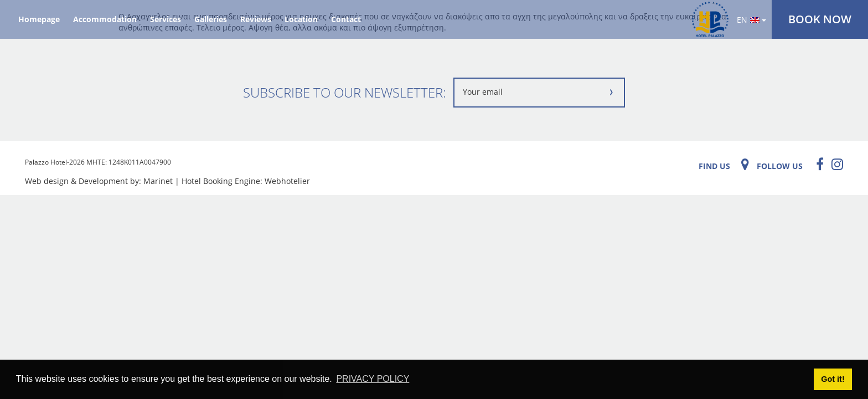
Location (301, 19)
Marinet (158, 181)
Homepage (39, 19)
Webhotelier (287, 181)
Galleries (211, 19)
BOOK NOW (820, 19)
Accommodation (105, 19)
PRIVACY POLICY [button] (373, 379)
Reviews (256, 19)
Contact (346, 19)
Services (166, 19)
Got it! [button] (833, 379)
